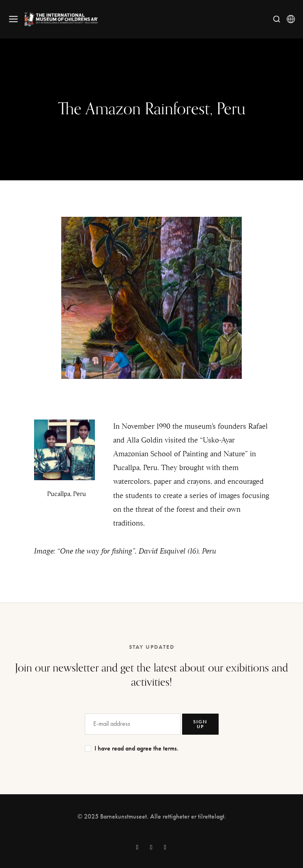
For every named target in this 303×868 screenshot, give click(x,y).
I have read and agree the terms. (136, 748)
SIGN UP (200, 724)
